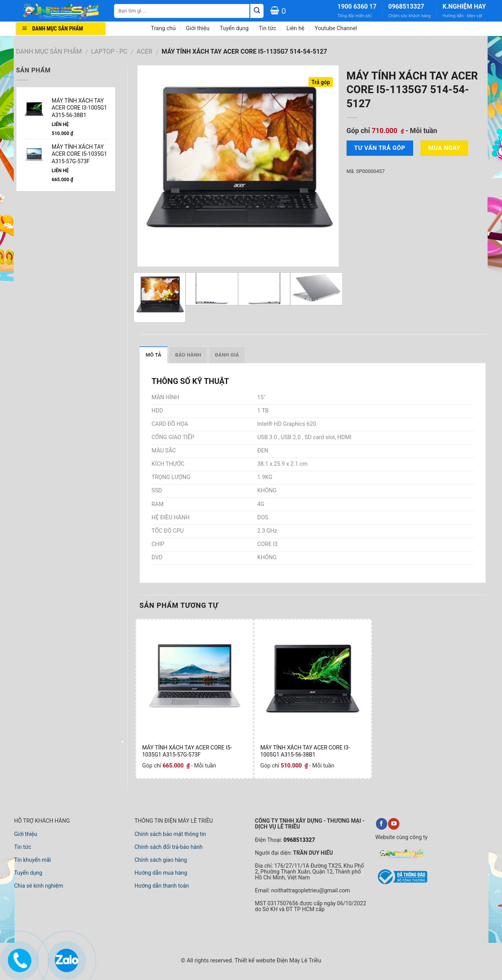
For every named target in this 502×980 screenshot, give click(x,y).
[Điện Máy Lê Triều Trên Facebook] (382, 824)
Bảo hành (188, 355)
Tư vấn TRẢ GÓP (380, 148)
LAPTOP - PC (109, 51)
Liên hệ (295, 28)
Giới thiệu (198, 28)
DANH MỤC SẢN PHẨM (49, 51)
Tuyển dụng (234, 28)
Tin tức (268, 28)
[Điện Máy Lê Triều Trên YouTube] (394, 824)
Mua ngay (444, 148)
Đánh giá (227, 355)
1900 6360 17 (357, 6)
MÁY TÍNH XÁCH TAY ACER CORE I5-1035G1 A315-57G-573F (187, 751)
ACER (144, 51)
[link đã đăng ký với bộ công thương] (401, 883)
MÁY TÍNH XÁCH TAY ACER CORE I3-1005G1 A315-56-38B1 (305, 751)
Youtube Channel (336, 28)
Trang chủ (163, 28)
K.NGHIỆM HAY (464, 6)
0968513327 (406, 6)
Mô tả (153, 355)
